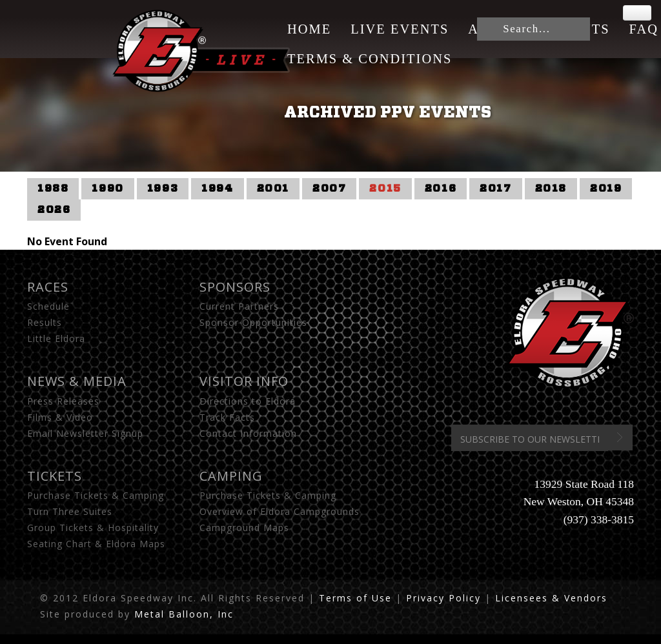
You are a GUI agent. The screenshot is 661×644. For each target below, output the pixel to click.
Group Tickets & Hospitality (93, 528)
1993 (163, 188)
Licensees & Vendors (551, 598)
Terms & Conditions (370, 59)
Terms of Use (355, 598)
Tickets (55, 476)
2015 (385, 188)
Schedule (48, 306)
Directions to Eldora (248, 401)
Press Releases (63, 401)
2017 (495, 188)
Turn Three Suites (70, 511)
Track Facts (227, 417)
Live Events (400, 29)
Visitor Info (244, 381)
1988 (53, 188)
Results (45, 322)
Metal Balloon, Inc (184, 614)
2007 (329, 188)
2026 (54, 210)
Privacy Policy (443, 598)
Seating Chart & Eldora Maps (96, 544)
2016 (441, 188)
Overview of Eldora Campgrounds (280, 511)
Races (48, 287)
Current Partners (239, 306)
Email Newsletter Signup (85, 433)
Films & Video (60, 417)
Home (309, 29)
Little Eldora (56, 338)
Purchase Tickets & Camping (96, 495)
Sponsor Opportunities (253, 322)
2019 (606, 188)
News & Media (77, 381)
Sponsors (235, 287)
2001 (273, 188)
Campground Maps (244, 528)
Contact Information (248, 433)
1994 (217, 188)
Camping (231, 476)
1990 (107, 188)
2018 (551, 188)
